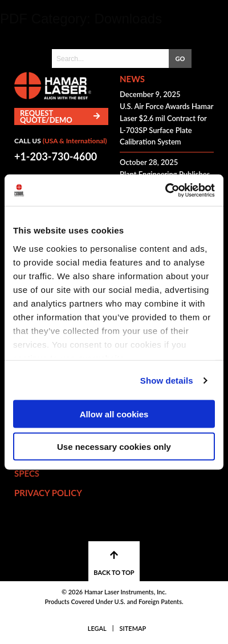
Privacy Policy (48, 493)
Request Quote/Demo (60, 116)
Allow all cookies (114, 414)
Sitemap (133, 628)
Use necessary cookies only (114, 446)
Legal (97, 628)
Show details (167, 381)
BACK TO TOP (114, 563)
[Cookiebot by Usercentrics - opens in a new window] (165, 190)
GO (180, 59)
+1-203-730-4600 (56, 156)
